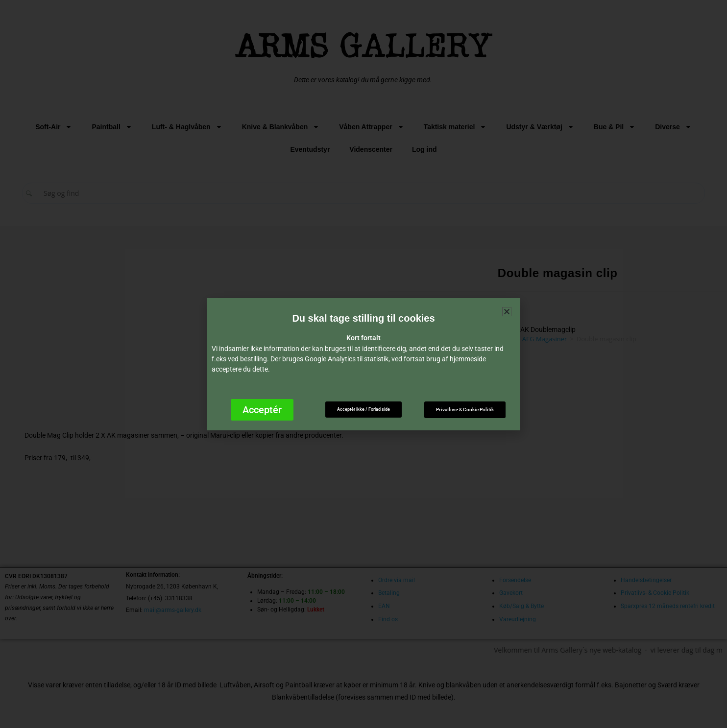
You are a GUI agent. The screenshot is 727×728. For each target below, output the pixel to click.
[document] (363, 364)
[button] (507, 312)
